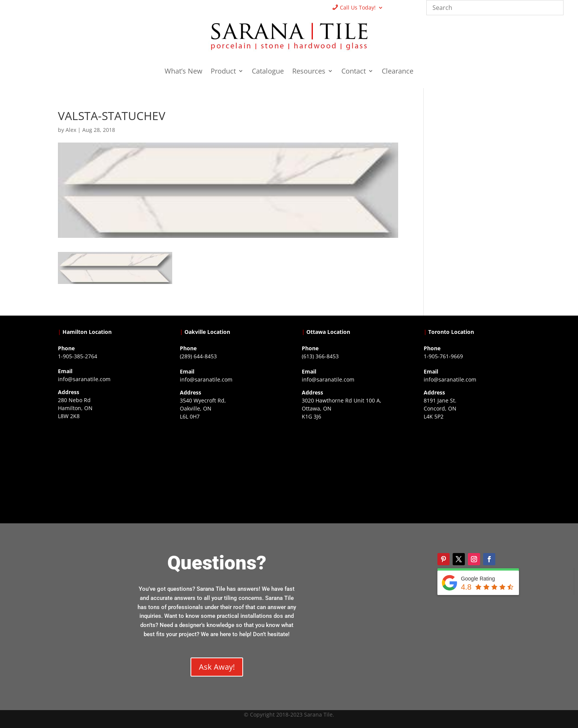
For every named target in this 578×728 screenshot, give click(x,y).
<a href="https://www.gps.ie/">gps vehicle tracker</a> (472, 471)
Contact (354, 72)
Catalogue (268, 72)
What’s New (183, 72)
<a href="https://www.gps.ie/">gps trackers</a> (106, 471)
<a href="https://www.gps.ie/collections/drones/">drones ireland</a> (228, 471)
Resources (309, 72)
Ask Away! (217, 667)
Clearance (398, 72)
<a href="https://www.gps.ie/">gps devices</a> (350, 471)
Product (223, 72)
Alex (71, 130)
